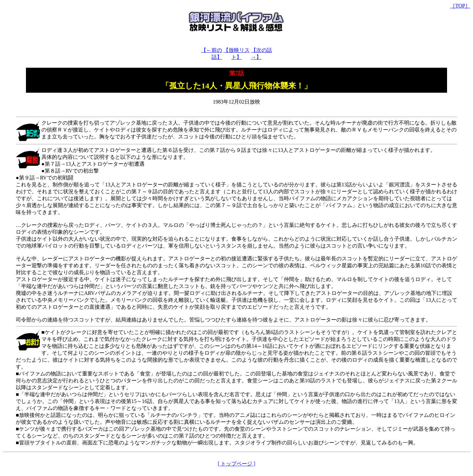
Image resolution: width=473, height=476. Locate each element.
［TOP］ (460, 6)
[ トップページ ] (237, 464)
